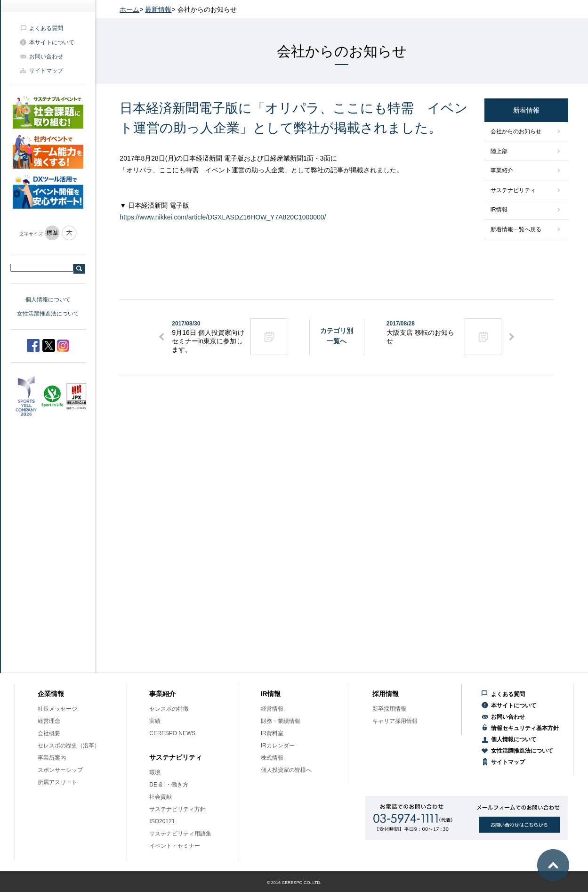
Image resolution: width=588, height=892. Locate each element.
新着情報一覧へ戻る (516, 229)
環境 (155, 772)
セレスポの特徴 (169, 709)
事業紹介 (502, 170)
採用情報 (386, 694)
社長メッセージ (57, 709)
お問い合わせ (46, 57)
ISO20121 (162, 821)
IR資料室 (272, 733)
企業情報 (51, 694)
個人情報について (48, 300)
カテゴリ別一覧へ (337, 336)
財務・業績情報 (281, 721)
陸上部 (499, 151)
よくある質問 (46, 28)
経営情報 (272, 709)
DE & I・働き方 (169, 785)
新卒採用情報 (389, 709)
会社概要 (49, 733)
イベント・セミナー (175, 846)
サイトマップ (46, 71)
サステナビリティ (513, 190)
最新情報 (158, 9)
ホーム (129, 9)
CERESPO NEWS (172, 733)
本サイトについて (52, 42)
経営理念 (49, 721)
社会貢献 (161, 797)
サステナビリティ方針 (177, 809)
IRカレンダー (278, 746)
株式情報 (272, 758)
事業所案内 (52, 758)
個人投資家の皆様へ (286, 770)
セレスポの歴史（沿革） (69, 746)
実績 (155, 721)
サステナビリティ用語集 (180, 834)
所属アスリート (57, 782)
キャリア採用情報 (395, 721)
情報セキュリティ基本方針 (525, 728)
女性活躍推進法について (48, 314)
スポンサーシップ (60, 770)
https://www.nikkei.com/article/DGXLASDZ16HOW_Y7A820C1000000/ (223, 217)
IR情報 (499, 210)
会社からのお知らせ (516, 131)
